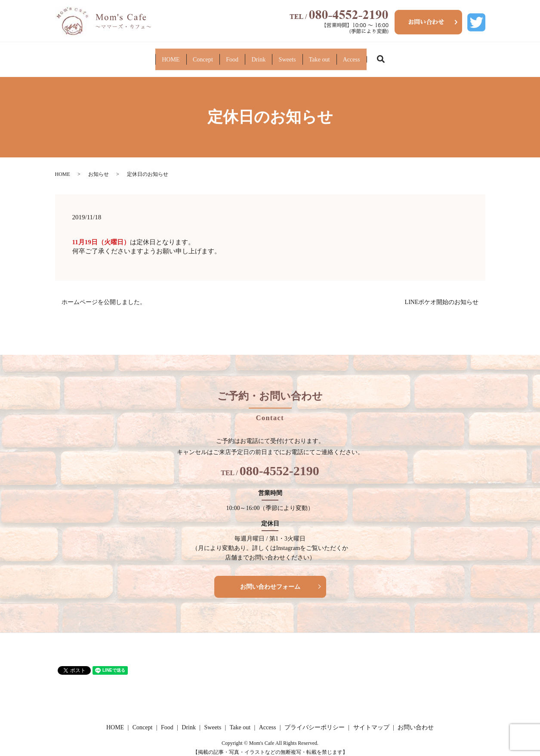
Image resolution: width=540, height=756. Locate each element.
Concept (147, 56)
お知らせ (99, 168)
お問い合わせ (416, 721)
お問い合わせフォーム (270, 580)
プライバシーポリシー (315, 721)
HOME (87, 56)
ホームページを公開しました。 (104, 296)
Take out (375, 56)
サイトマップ (371, 721)
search (477, 56)
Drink (258, 56)
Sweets (314, 56)
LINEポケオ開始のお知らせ (442, 296)
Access (435, 56)
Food (205, 56)
